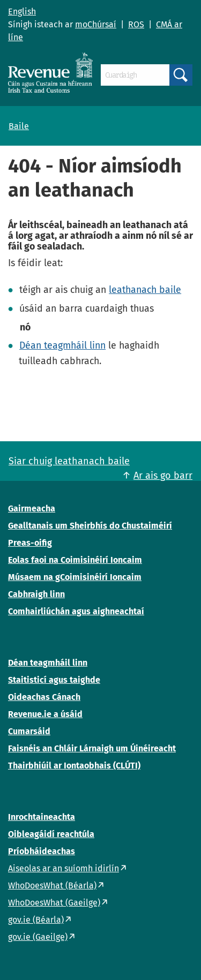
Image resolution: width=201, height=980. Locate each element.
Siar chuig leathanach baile (69, 461)
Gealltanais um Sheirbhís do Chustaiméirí (90, 526)
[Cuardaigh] (135, 75)
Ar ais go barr (163, 476)
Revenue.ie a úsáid (45, 714)
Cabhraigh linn (36, 594)
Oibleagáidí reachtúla (51, 834)
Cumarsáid (29, 731)
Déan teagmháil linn (62, 345)
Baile (19, 126)
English (22, 12)
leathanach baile (145, 290)
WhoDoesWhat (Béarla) (52, 885)
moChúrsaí (96, 24)
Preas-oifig (30, 543)
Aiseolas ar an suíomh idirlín (64, 868)
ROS (136, 24)
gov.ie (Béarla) (36, 920)
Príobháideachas (42, 851)
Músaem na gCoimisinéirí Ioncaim (75, 577)
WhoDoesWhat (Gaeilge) (54, 903)
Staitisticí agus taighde (54, 680)
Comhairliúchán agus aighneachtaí (76, 611)
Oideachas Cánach (44, 697)
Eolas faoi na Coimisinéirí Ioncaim (75, 560)
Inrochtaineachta (42, 817)
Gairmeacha (32, 508)
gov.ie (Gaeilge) (38, 937)
